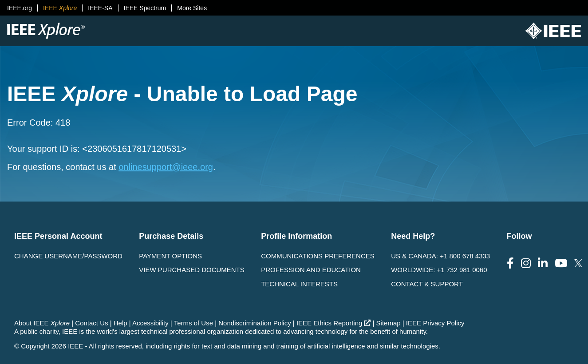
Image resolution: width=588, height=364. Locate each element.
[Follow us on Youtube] (561, 263)
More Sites (192, 8)
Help (120, 323)
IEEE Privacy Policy (435, 323)
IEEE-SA (100, 8)
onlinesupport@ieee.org (166, 167)
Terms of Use (193, 323)
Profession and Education (311, 270)
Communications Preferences (318, 256)
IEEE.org (20, 8)
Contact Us (91, 323)
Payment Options (170, 256)
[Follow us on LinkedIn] (543, 263)
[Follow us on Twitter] (578, 263)
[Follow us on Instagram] (526, 263)
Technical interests (299, 284)
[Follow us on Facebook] (510, 263)
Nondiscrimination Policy (255, 323)
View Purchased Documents (192, 270)
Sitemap (389, 323)
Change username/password (68, 256)
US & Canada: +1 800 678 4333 (440, 256)
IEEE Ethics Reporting (333, 323)
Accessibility (150, 323)
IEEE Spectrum (145, 8)
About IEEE (42, 323)
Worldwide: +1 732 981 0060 (439, 270)
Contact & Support (427, 284)
